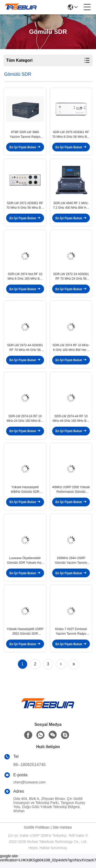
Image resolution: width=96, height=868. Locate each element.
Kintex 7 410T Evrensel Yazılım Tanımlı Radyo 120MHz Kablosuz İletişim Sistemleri (71, 637)
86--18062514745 (29, 771)
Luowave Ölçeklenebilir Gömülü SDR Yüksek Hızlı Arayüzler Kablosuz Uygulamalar (25, 566)
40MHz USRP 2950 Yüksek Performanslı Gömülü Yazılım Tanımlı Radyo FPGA (71, 494)
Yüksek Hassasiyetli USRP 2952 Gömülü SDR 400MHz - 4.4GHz (25, 637)
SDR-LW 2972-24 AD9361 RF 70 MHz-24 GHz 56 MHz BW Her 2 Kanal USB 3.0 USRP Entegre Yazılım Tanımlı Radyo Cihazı (71, 279)
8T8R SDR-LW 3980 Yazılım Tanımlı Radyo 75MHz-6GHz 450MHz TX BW (25, 135)
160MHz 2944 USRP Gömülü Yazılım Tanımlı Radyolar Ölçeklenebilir (71, 566)
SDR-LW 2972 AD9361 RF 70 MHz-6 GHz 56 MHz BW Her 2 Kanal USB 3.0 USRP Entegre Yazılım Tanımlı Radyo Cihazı (25, 207)
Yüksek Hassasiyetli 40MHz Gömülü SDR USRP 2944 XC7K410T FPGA (25, 494)
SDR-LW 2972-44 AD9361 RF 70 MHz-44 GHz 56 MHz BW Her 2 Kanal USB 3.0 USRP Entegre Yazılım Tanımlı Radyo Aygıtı (25, 351)
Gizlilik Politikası (37, 833)
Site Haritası (62, 833)
